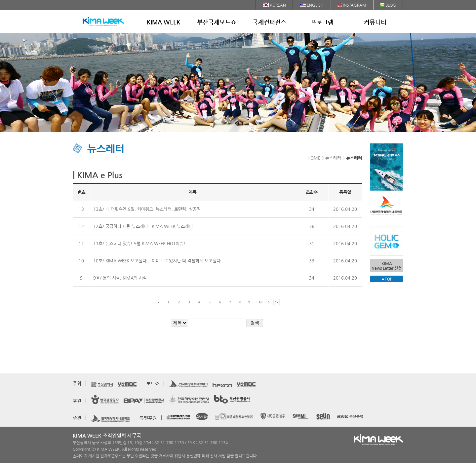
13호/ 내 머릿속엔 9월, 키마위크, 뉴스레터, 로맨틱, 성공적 (147, 209)
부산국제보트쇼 (217, 22)
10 (260, 302)
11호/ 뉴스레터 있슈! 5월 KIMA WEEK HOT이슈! (139, 243)
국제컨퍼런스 (269, 22)
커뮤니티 (375, 22)
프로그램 (322, 22)
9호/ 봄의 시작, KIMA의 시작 (120, 278)
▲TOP (387, 279)
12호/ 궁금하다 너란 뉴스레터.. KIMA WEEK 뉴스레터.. (144, 226)
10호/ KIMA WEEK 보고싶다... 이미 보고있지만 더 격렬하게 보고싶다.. (158, 261)
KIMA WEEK (164, 22)
